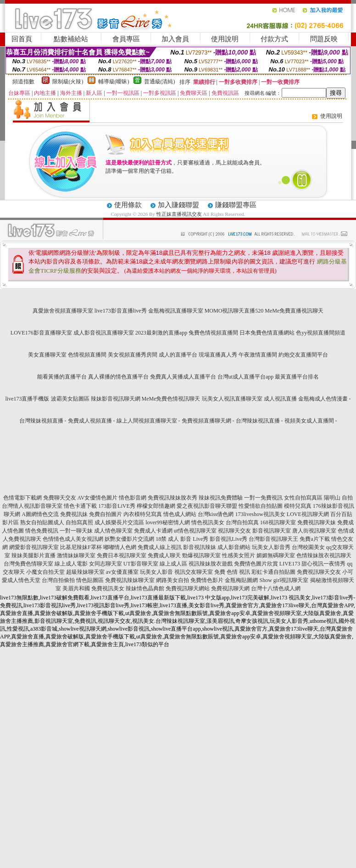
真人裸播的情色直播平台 (118, 377)
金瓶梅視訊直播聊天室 (176, 311)
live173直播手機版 (28, 399)
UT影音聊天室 (141, 564)
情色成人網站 (180, 514)
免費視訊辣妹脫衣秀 (172, 498)
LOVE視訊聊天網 (308, 514)
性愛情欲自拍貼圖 (261, 506)
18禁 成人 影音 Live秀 (182, 539)
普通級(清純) (160, 82)
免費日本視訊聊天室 (122, 555)
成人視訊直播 (280, 399)
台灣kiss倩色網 (216, 514)
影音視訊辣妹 (200, 547)
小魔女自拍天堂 (45, 572)
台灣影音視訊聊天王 (273, 539)
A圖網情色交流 (40, 514)
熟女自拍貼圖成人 (42, 522)
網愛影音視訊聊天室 (34, 547)
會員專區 (126, 39)
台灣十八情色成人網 (276, 588)
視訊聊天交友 (234, 531)
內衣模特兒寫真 (143, 514)
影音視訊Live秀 (228, 539)
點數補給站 (71, 39)
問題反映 (324, 39)
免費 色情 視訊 (232, 572)
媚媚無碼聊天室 (276, 555)
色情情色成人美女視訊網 (73, 539)
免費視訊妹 (74, 514)
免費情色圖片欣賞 (256, 564)
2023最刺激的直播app (161, 333)
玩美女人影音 (156, 572)
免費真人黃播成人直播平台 (183, 377)
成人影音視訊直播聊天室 (104, 333)
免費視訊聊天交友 (319, 572)
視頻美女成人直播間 (309, 421)
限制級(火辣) (68, 82)
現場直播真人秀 (218, 355)
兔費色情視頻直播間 (213, 333)
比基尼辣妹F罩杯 (81, 547)
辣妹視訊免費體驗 (221, 498)
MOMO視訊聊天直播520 (234, 311)
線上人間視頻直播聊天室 (147, 421)
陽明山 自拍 (338, 498)
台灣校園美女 (308, 547)
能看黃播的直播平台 (62, 377)
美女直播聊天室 (47, 355)
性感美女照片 (239, 555)
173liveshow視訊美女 (260, 514)
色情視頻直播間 (87, 355)
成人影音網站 (234, 547)
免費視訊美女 (108, 588)
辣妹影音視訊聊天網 (116, 399)
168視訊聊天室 (278, 522)
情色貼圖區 (90, 580)
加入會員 (175, 39)
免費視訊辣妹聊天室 (130, 580)
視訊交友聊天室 (194, 572)
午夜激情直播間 (258, 355)
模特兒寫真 (298, 506)
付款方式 (274, 39)
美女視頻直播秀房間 (133, 355)
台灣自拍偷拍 (58, 580)
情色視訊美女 (208, 522)
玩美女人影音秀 (271, 547)
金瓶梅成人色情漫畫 (323, 399)
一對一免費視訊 (263, 498)
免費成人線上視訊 (160, 547)
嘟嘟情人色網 (120, 547)
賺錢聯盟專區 (236, 205)
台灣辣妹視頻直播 (41, 421)
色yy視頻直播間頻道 (321, 333)
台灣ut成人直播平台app (246, 377)
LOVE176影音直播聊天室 (41, 333)
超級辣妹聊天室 (85, 572)
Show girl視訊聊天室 (284, 580)
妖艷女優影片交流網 (129, 539)
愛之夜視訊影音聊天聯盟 (207, 506)
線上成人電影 (71, 564)
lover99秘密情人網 (168, 522)
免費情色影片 (207, 580)
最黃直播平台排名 (297, 377)
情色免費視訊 (42, 531)
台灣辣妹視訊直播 (258, 421)
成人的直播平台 (178, 355)
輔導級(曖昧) (114, 82)
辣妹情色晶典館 (145, 588)
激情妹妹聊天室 (76, 555)
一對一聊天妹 (76, 531)
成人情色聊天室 (113, 531)
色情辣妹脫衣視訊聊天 (324, 555)
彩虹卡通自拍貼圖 (273, 572)
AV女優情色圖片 (98, 498)
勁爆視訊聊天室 (201, 555)
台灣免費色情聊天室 (28, 564)
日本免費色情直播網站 (267, 333)
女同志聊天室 (106, 564)
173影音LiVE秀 (117, 506)
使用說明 (225, 39)
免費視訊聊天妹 (317, 522)
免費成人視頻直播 (90, 421)
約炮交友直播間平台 (303, 355)
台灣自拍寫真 (242, 522)
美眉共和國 (76, 588)
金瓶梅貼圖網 (241, 580)
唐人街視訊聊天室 (314, 531)
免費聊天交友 (60, 498)
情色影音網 (133, 498)
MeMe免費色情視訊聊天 (171, 399)
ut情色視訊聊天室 (195, 531)
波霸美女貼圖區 (70, 399)
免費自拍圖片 (106, 514)
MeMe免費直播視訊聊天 (294, 311)
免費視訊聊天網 (230, 588)
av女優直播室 (122, 572)
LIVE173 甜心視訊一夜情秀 (312, 564)
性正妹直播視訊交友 (179, 214)
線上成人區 (173, 564)
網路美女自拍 (172, 580)
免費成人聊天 (164, 555)
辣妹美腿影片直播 (33, 555)
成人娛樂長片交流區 (119, 522)
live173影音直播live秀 (121, 311)
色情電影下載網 (22, 498)
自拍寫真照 (79, 522)
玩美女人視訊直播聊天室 (232, 399)
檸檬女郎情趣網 (156, 506)
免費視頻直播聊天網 (206, 421)
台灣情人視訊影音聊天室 (32, 506)
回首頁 (22, 39)
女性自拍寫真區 (303, 498)
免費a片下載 (314, 539)
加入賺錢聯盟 (178, 205)
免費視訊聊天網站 (188, 588)
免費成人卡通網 (153, 531)
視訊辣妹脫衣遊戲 (211, 564)
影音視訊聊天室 (272, 531)
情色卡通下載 (80, 506)
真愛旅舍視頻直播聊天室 (63, 311)
